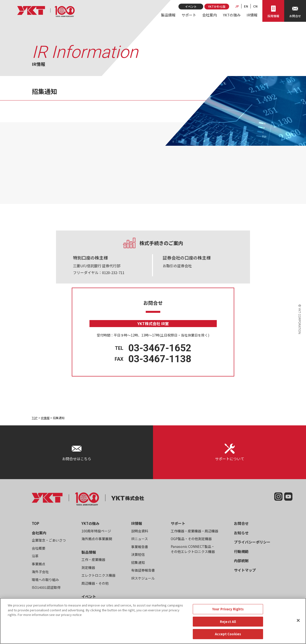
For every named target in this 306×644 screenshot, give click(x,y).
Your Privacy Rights (228, 609)
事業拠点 (39, 564)
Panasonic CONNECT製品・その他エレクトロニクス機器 (193, 549)
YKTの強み (232, 15)
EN (246, 6)
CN (255, 6)
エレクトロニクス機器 (98, 575)
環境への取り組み (45, 580)
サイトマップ (245, 570)
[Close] (298, 621)
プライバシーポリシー (252, 542)
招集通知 (138, 562)
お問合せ (241, 523)
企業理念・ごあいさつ (49, 540)
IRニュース (140, 539)
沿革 (35, 556)
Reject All (228, 622)
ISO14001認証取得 (46, 587)
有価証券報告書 (143, 570)
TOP (35, 418)
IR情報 (252, 15)
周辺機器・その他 (95, 583)
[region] (153, 621)
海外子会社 (40, 572)
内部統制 (241, 561)
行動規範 (241, 551)
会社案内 (209, 15)
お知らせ (241, 533)
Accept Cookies (228, 634)
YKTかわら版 (217, 6)
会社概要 (39, 548)
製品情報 (168, 15)
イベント (191, 6)
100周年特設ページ (96, 531)
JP (237, 6)
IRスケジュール (143, 578)
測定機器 (88, 567)
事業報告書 (140, 547)
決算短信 (138, 554)
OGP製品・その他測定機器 (191, 539)
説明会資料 (140, 531)
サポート (189, 15)
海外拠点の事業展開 (97, 539)
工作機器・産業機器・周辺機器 (194, 531)
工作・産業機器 (93, 560)
